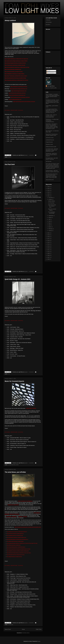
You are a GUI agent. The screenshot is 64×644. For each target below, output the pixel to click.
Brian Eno (13, 465)
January (50, 231)
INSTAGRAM (49, 22)
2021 (49, 196)
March (50, 227)
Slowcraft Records (50, 180)
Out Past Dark (10, 164)
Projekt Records (49, 142)
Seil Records (49, 161)
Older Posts (39, 629)
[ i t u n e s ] (21, 110)
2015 (49, 242)
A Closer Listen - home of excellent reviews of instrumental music (51, 116)
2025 (49, 188)
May (49, 223)
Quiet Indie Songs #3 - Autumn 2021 (18, 279)
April (50, 225)
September (51, 216)
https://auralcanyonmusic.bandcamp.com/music (20, 97)
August (50, 217)
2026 (49, 187)
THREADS (48, 20)
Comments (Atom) (26, 633)
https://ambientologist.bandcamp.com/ (19, 91)
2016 (49, 240)
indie (9, 374)
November (51, 198)
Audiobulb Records (50, 140)
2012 (49, 248)
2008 (49, 255)
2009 (49, 254)
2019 (49, 235)
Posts (48, 71)
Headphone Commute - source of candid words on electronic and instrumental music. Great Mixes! (52, 102)
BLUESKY (48, 25)
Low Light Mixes (51, 86)
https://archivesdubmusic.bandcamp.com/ (17, 95)
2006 (49, 259)
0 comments (31, 155)
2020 (49, 233)
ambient (9, 157)
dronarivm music (49, 144)
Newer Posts (8, 629)
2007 (49, 257)
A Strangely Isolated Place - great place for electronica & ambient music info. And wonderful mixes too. (52, 111)
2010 (49, 252)
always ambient (10, 20)
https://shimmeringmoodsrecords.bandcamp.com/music (24, 102)
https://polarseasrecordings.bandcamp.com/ (19, 89)
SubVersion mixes (50, 138)
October (50, 199)
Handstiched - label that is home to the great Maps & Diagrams (51, 155)
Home (23, 629)
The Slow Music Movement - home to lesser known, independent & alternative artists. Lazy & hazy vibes (52, 176)
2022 (49, 194)
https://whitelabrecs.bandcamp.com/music (19, 87)
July (49, 219)
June (50, 221)
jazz (12, 625)
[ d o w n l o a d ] (14, 110)
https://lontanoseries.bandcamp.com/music (17, 93)
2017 (49, 239)
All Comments (50, 73)
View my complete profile (51, 88)
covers (17, 465)
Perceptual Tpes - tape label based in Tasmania (52, 159)
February (51, 229)
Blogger (39, 641)
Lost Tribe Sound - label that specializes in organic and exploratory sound (52, 150)
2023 (49, 192)
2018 (49, 237)
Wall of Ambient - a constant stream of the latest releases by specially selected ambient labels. (53, 96)
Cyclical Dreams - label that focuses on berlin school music (52, 171)
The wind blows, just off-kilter (15, 472)
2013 (49, 246)
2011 (49, 250)
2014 (49, 244)
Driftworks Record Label (51, 147)
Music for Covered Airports (14, 381)
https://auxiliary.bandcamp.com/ (15, 99)
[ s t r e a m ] (7, 110)
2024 (49, 190)
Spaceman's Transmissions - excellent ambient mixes (52, 135)
